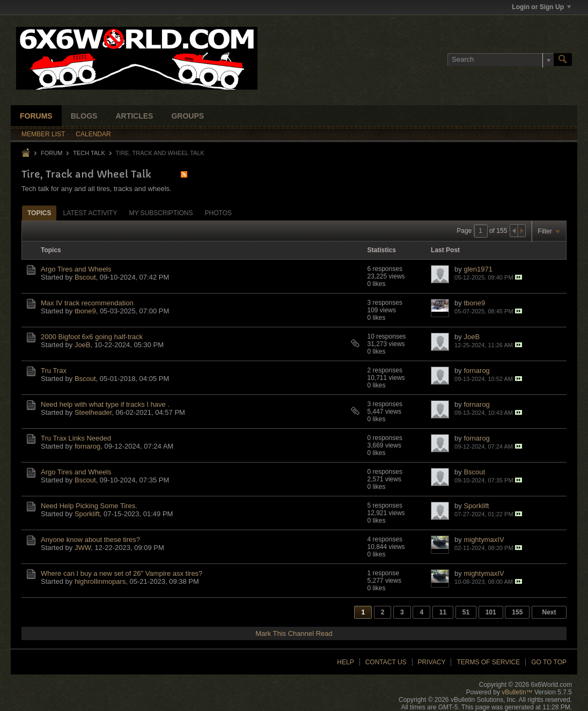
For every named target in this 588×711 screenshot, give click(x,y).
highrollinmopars (100, 581)
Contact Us (386, 662)
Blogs (84, 116)
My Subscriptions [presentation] (161, 213)
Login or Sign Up (541, 7)
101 (491, 612)
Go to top (549, 662)
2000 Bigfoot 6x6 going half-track (92, 337)
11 (443, 612)
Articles (134, 116)
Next (549, 612)
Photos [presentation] (218, 213)
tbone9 (85, 311)
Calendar (93, 134)
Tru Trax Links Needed (76, 438)
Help (345, 662)
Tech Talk (89, 153)
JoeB (83, 345)
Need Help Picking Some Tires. (89, 506)
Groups (188, 116)
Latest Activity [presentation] (90, 213)
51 (466, 612)
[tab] (39, 213)
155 (517, 612)
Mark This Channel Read (294, 633)
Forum (52, 153)
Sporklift (87, 514)
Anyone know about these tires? (90, 540)
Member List (43, 134)
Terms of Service (488, 662)
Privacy (432, 662)
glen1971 (478, 269)
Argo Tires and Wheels (76, 269)
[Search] (501, 60)
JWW (83, 548)
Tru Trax (54, 371)
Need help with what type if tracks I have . (105, 404)
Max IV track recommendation (87, 303)
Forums (36, 116)
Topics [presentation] (39, 213)
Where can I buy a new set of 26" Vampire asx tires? (122, 573)
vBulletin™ (517, 692)
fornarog (476, 371)
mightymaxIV (484, 540)
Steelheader (93, 412)
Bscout (85, 277)
